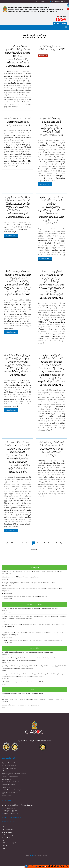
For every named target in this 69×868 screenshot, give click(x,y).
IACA (4, 848)
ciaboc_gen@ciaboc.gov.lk (59, 2)
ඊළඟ (61, 543)
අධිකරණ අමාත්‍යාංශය (8, 771)
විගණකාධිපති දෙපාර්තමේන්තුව (11, 782)
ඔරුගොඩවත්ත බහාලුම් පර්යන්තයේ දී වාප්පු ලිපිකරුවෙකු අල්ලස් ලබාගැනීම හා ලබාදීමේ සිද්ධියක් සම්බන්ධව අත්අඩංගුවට (51, 127)
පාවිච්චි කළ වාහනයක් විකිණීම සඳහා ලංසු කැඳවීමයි (51, 48)
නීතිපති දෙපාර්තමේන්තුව (9, 768)
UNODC (4, 827)
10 (56, 543)
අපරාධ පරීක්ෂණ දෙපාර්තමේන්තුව (11, 790)
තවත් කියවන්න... (45, 184)
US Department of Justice (10, 843)
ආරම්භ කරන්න (10, 543)
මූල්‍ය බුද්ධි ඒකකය (7, 795)
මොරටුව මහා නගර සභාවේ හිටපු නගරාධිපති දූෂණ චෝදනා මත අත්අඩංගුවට (18, 122)
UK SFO (4, 846)
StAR (4, 840)
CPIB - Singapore (7, 832)
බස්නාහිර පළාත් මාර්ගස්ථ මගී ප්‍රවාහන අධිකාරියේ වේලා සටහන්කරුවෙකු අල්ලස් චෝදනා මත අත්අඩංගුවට (51, 449)
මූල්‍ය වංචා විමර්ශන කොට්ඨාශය (11, 793)
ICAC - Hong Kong (7, 835)
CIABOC (33, 855)
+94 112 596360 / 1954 (41, 2)
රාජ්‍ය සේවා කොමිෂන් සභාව (10, 776)
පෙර (18, 543)
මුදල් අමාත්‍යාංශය (7, 779)
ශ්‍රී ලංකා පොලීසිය (7, 787)
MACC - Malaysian (7, 829)
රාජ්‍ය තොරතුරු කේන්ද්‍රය (9, 785)
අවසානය (34, 549)
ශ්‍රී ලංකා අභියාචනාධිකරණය (10, 766)
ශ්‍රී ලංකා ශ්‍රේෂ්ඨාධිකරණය (9, 763)
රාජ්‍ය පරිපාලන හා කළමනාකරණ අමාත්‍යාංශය (15, 774)
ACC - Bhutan (6, 837)
